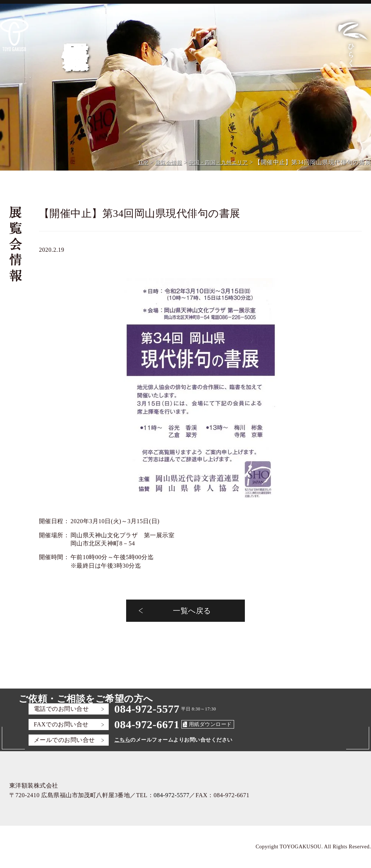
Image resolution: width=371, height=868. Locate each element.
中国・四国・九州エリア (218, 163)
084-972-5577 (147, 709)
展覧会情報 (168, 163)
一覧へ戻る (192, 611)
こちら (122, 740)
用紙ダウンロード (210, 724)
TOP (143, 163)
